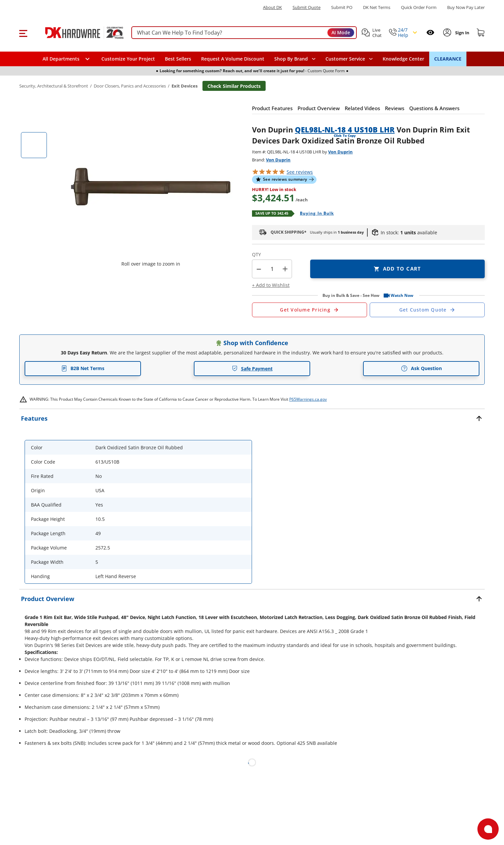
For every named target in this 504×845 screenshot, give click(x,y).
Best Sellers (178, 59)
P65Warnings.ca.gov (308, 399)
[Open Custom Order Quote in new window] (427, 310)
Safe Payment (252, 369)
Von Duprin (340, 152)
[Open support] (488, 829)
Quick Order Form (419, 7)
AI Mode (341, 32)
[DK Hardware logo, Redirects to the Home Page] (77, 33)
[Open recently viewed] (430, 32)
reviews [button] (300, 172)
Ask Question (421, 368)
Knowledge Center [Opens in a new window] (403, 59)
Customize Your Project (128, 59)
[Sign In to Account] (462, 33)
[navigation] (349, 59)
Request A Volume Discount (233, 59)
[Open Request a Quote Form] (310, 310)
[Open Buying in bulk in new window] (314, 214)
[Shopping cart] (481, 33)
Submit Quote (307, 7)
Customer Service (345, 59)
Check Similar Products (234, 86)
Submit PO (342, 7)
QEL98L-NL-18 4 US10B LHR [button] (345, 129)
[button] (23, 33)
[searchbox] (244, 33)
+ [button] (285, 269)
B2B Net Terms (83, 368)
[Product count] (272, 269)
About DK (272, 7)
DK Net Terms (377, 7)
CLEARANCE (448, 59)
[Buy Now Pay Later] (466, 7)
